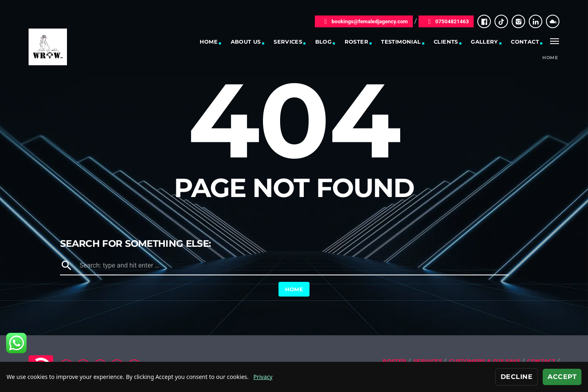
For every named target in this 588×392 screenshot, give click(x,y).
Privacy (263, 377)
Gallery (484, 42)
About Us (246, 42)
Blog (324, 42)
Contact (525, 42)
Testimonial (401, 42)
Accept (562, 377)
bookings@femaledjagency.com (364, 21)
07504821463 (446, 21)
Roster (356, 42)
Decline (517, 377)
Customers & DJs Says (485, 361)
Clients (446, 42)
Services (288, 42)
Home (209, 42)
